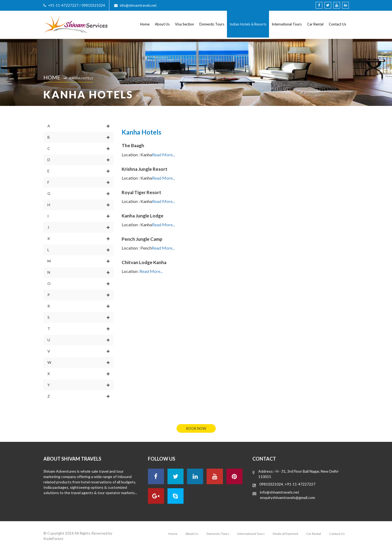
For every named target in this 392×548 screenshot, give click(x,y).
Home (145, 24)
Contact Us (337, 24)
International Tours (287, 24)
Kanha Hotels (81, 78)
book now (196, 428)
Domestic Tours (212, 24)
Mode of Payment (285, 534)
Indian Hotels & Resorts (248, 24)
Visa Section (184, 24)
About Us (162, 24)
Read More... (163, 155)
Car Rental (315, 24)
